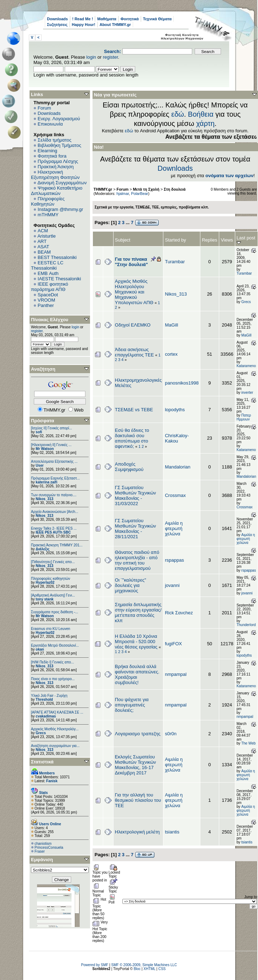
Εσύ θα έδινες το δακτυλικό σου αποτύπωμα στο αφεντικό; (132, 438)
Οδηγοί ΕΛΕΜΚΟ (133, 325)
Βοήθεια (201, 114)
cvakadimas (46, 716)
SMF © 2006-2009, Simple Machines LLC (144, 965)
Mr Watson (45, 449)
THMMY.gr (103, 189)
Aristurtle (46, 236)
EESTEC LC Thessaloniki (47, 265)
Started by (175, 240)
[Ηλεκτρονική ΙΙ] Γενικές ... (51, 445)
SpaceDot (48, 295)
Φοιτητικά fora (52, 156)
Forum (44, 108)
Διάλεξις (43, 549)
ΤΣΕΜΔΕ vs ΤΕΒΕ (134, 410)
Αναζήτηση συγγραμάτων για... (55, 746)
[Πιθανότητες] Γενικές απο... (53, 562)
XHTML (149, 969)
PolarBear (139, 194)
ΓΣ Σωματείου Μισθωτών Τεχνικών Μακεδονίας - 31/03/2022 (135, 496)
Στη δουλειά (175, 189)
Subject (123, 240)
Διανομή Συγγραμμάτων (62, 183)
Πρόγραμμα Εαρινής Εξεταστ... (55, 478)
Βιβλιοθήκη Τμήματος (59, 145)
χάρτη (205, 123)
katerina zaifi (46, 482)
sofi (39, 432)
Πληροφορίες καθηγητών (51, 579)
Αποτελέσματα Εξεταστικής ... (54, 462)
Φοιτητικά (130, 19)
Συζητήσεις (57, 25)
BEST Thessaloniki (57, 257)
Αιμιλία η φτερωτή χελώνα (174, 528)
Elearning (48, 151)
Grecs (41, 733)
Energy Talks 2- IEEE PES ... (54, 528)
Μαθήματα (107, 19)
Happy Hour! (84, 25)
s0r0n (171, 734)
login (91, 57)
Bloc (137, 969)
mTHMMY (48, 215)
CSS (162, 969)
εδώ (178, 114)
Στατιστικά (42, 762)
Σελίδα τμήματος (55, 140)
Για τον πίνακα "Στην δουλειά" (131, 262)
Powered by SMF (95, 965)
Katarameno (246, 366)
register (110, 57)
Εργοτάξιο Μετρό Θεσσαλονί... (55, 645)
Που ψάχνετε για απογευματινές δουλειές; (132, 705)
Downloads (57, 19)
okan (40, 649)
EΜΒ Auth (48, 273)
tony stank (44, 599)
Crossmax (175, 495)
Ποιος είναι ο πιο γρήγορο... (53, 679)
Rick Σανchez (179, 613)
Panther (46, 305)
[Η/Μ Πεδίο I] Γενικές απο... (52, 662)
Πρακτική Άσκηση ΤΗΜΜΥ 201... (57, 545)
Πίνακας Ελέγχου (50, 320)
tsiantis (172, 832)
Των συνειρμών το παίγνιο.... (54, 495)
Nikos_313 (44, 499)
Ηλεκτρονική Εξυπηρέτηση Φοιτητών (55, 175)
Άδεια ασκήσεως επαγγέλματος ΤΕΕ (135, 352)
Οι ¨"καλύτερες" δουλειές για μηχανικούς (131, 585)
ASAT (43, 247)
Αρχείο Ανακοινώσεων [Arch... (55, 512)
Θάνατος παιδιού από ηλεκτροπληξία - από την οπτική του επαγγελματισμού (137, 560)
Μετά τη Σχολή (146, 189)
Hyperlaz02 (45, 582)
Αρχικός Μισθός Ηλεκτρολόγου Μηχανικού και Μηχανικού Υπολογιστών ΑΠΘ (134, 292)
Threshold (44, 700)
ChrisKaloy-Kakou (177, 438)
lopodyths (175, 410)
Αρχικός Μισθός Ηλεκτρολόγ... (55, 729)
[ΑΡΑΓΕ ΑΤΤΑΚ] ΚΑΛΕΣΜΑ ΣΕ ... (57, 712)
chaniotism (43, 844)
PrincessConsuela (49, 847)
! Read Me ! (83, 19)
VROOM (46, 300)
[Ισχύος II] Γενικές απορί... (51, 428)
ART (42, 241)
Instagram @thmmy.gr (60, 209)
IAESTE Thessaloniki (59, 279)
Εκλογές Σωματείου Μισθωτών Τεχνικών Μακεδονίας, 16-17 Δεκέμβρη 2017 (135, 765)
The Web (248, 743)
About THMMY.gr (115, 25)
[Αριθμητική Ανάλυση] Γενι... (53, 595)
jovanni (172, 585)
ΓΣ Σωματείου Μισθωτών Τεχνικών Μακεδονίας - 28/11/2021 (135, 529)
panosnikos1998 (182, 383)
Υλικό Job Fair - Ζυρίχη (49, 696)
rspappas (174, 560)
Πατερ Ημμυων (244, 417)
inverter (247, 393)
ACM (43, 231)
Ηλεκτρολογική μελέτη (137, 832)
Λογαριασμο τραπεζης (138, 734)
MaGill (171, 325)
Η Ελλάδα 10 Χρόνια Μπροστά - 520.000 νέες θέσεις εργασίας (136, 642)
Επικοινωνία (50, 124)
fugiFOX (173, 644)
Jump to (251, 897)
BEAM (44, 252)
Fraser (40, 851)
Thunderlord (246, 625)
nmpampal (176, 674)
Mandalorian (178, 467)
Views (227, 240)
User (40, 465)
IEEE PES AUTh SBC (53, 532)
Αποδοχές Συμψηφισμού (129, 467)
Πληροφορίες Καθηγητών (48, 201)
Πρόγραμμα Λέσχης (58, 161)
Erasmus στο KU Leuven (51, 629)
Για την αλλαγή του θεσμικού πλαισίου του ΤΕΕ (138, 800)
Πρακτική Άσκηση (56, 167)
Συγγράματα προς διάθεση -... (55, 612)
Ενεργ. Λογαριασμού (59, 119)
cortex (171, 354)
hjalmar (123, 194)
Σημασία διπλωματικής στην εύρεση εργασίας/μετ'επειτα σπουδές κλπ (138, 613)
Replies (209, 240)
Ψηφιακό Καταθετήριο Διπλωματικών (57, 191)
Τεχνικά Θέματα (157, 19)
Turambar (175, 262)
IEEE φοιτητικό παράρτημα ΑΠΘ (50, 287)
